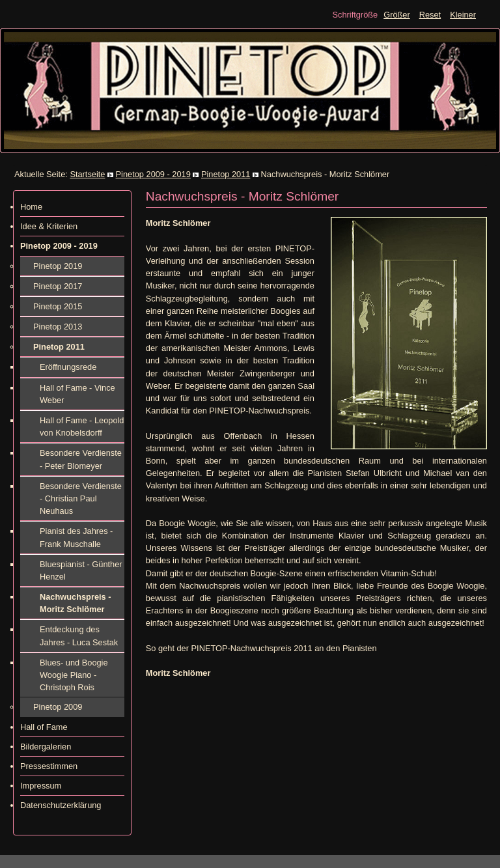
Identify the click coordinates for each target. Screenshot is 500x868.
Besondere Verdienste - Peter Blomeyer (81, 459)
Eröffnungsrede (68, 367)
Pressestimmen (49, 766)
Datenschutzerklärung (61, 805)
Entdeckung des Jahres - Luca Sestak (79, 636)
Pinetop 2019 (58, 266)
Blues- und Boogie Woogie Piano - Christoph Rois (74, 675)
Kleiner (463, 15)
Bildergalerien (46, 747)
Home (31, 207)
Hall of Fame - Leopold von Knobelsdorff (82, 427)
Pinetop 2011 (226, 174)
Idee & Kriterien (49, 226)
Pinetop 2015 (58, 306)
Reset (430, 15)
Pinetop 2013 (58, 327)
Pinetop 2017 (58, 286)
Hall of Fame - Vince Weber (77, 394)
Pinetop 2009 (58, 707)
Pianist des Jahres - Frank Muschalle (76, 537)
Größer (397, 15)
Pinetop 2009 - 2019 (153, 174)
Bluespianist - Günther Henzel (81, 570)
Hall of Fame (44, 727)
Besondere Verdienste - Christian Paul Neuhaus (81, 498)
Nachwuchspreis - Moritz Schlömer (76, 603)
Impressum (41, 786)
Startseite (87, 174)
